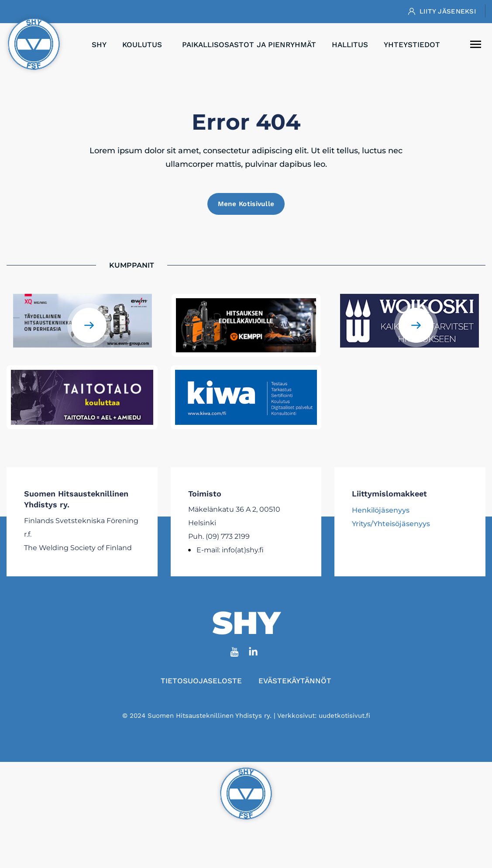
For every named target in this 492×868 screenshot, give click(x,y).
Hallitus (350, 45)
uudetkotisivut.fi (344, 718)
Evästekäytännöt (296, 683)
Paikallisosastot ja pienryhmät (249, 45)
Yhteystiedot (412, 45)
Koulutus (144, 45)
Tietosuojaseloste (200, 683)
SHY (99, 45)
